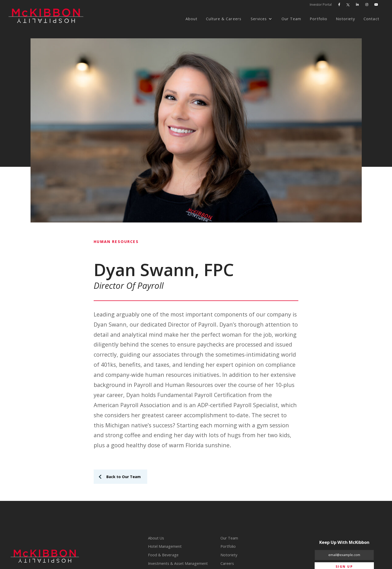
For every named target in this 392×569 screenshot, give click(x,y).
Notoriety (345, 19)
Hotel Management (165, 546)
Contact (371, 19)
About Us (156, 538)
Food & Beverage (163, 555)
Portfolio (319, 19)
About (191, 19)
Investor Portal (321, 5)
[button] (261, 19)
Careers (227, 563)
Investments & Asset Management (178, 563)
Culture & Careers (224, 19)
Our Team (291, 19)
